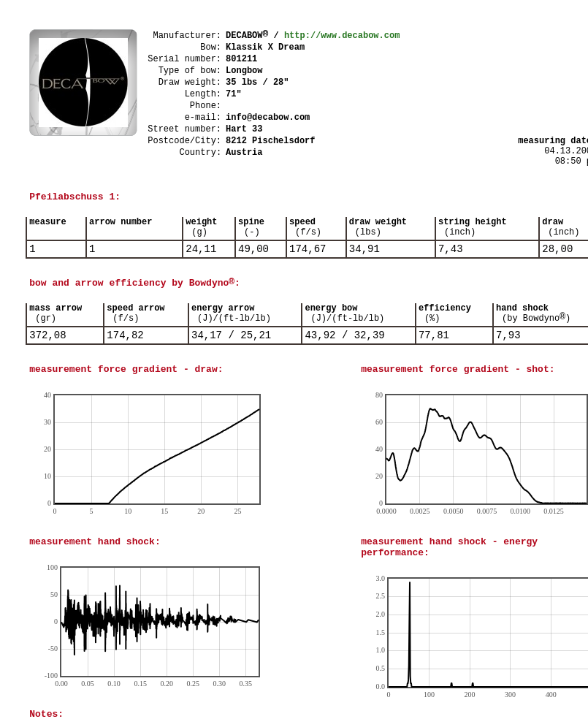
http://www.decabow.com (342, 36)
